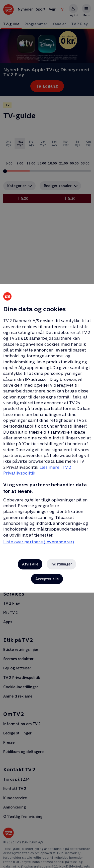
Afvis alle (30, 564)
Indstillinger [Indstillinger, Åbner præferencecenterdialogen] (61, 564)
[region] (47, 434)
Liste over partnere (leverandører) (39, 542)
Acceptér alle (47, 579)
